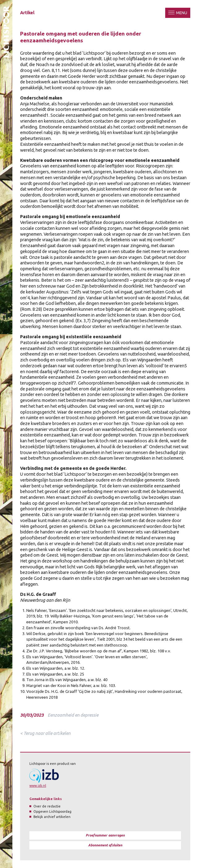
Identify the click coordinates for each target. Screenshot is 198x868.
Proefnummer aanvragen (105, 835)
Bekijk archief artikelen (52, 817)
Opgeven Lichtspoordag (52, 811)
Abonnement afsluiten (105, 845)
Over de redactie (47, 806)
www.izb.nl (38, 786)
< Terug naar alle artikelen (45, 733)
